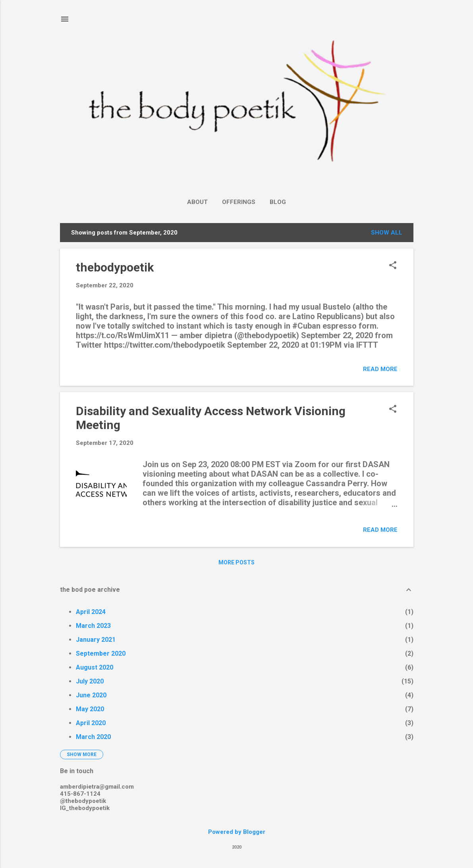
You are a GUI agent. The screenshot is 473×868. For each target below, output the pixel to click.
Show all (387, 233)
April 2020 (91, 723)
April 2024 (91, 612)
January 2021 (96, 640)
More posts (236, 562)
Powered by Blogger (237, 832)
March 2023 (93, 626)
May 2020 (90, 709)
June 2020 (91, 695)
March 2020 (93, 737)
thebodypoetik (115, 267)
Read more (380, 369)
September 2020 (101, 653)
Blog (278, 202)
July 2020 (90, 681)
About (197, 202)
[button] (393, 266)
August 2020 (95, 667)
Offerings (239, 202)
